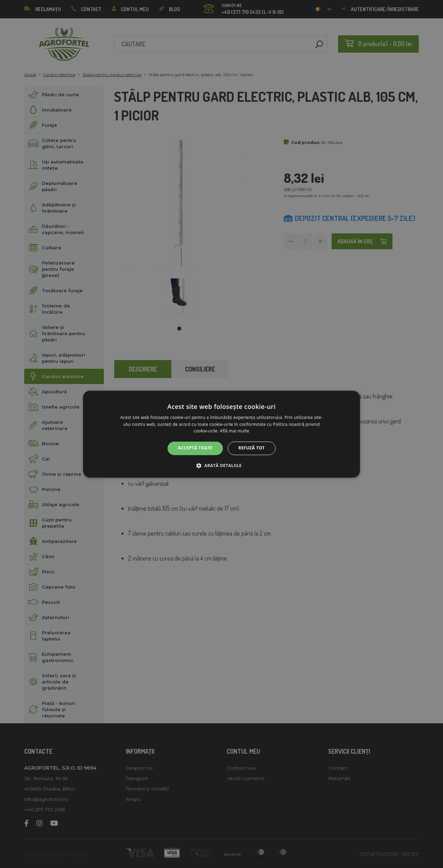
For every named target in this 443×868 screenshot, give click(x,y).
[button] (221, 465)
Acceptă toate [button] (195, 448)
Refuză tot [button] (252, 448)
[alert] (221, 434)
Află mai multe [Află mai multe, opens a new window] (234, 431)
